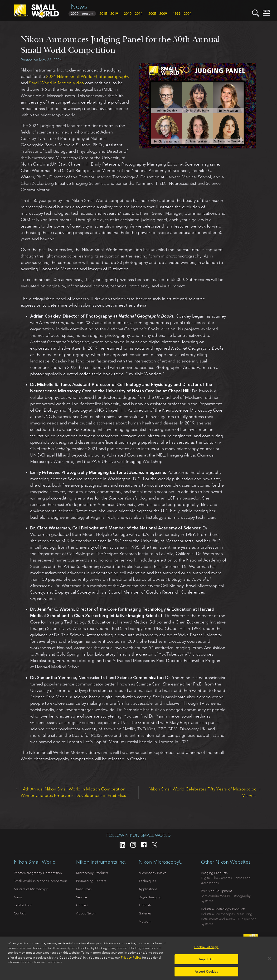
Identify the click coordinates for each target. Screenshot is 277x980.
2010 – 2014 (133, 14)
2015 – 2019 (109, 14)
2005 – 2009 (158, 14)
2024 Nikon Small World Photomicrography (88, 76)
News (79, 7)
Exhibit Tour (23, 905)
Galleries (145, 913)
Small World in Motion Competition (40, 881)
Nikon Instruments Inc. (101, 862)
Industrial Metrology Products (223, 909)
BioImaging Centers (91, 881)
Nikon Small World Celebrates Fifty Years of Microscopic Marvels (202, 792)
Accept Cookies (207, 973)
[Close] (269, 960)
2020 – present (82, 14)
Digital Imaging (150, 897)
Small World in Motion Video (56, 83)
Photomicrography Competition (38, 873)
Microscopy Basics (152, 873)
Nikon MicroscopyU (161, 862)
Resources (84, 889)
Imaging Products (214, 873)
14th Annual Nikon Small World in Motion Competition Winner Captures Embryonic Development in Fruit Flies (73, 792)
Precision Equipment (216, 891)
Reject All (206, 961)
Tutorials (145, 905)
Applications (148, 889)
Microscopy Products (92, 873)
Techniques (147, 881)
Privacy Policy (131, 959)
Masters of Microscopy (31, 889)
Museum (145, 921)
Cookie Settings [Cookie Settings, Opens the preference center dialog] (206, 949)
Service (82, 897)
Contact (20, 913)
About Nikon (86, 913)
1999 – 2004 (182, 14)
